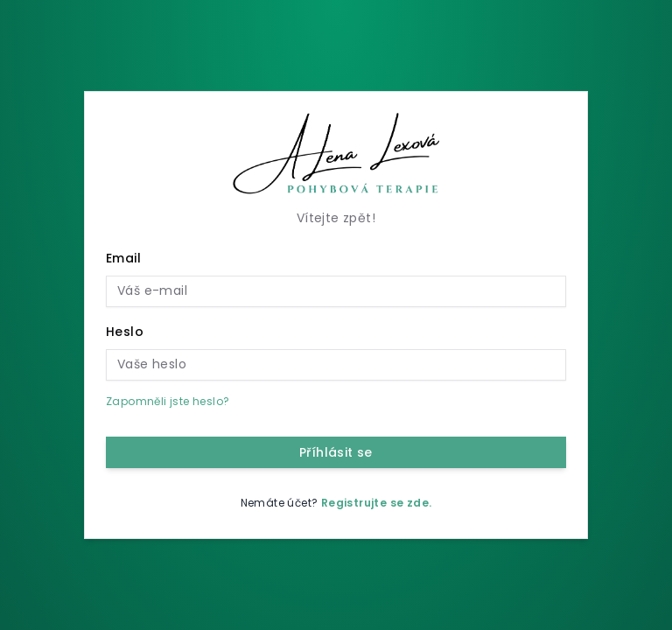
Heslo (125, 332)
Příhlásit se (336, 452)
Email (123, 258)
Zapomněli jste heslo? (168, 401)
